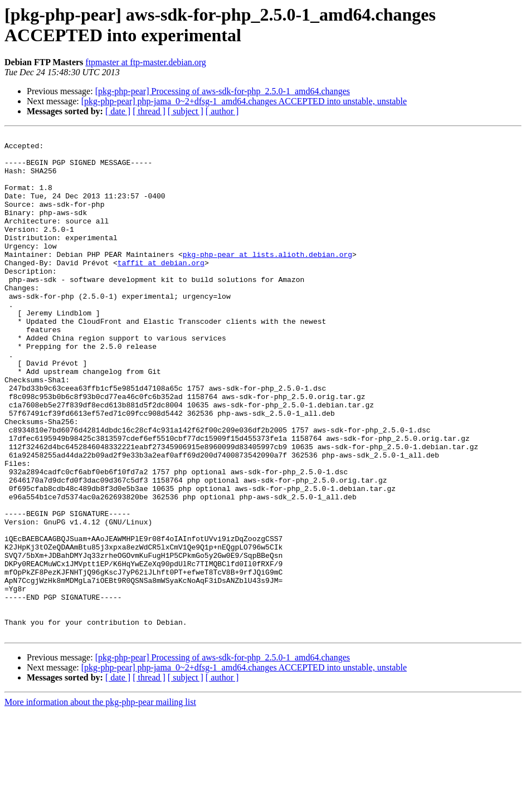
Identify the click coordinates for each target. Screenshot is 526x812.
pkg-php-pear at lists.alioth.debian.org (267, 279)
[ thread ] (149, 111)
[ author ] (222, 111)
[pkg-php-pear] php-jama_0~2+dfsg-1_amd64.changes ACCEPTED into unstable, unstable (244, 101)
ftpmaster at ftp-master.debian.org (146, 62)
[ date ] (118, 111)
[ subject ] (186, 111)
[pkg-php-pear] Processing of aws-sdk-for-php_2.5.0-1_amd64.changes (223, 91)
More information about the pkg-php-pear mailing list (100, 802)
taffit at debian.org (161, 289)
